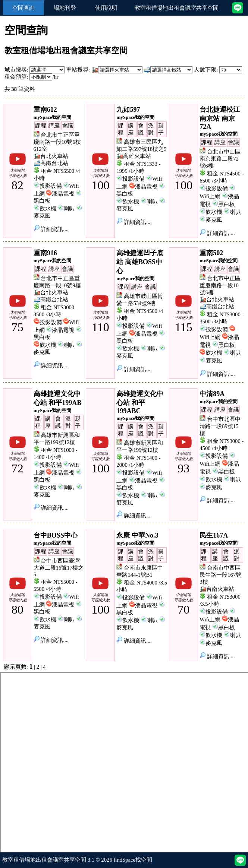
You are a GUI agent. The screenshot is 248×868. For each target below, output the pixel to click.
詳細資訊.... (51, 229)
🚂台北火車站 (51, 156)
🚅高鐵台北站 (51, 163)
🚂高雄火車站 (134, 156)
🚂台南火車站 (217, 589)
